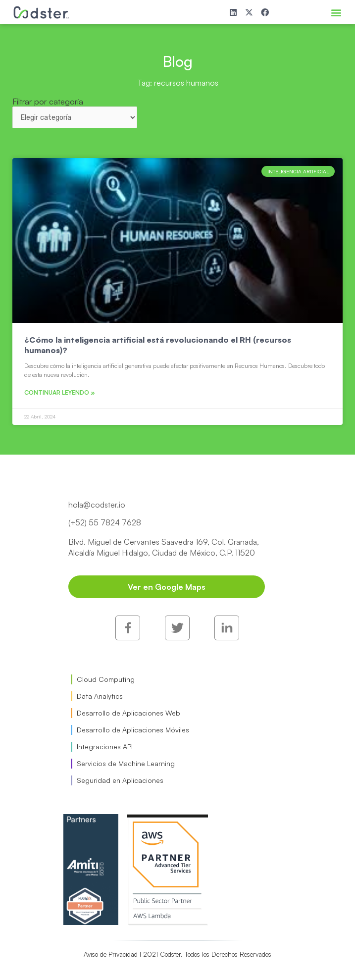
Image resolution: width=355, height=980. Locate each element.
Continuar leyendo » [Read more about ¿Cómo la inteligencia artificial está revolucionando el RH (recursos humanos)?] (60, 392)
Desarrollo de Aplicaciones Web (128, 713)
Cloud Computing (106, 679)
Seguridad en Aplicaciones (120, 780)
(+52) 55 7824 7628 (105, 522)
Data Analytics (100, 696)
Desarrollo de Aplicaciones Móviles (133, 730)
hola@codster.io (97, 505)
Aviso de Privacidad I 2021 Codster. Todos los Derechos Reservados (177, 954)
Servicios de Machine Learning (126, 763)
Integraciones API (105, 747)
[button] (336, 12)
